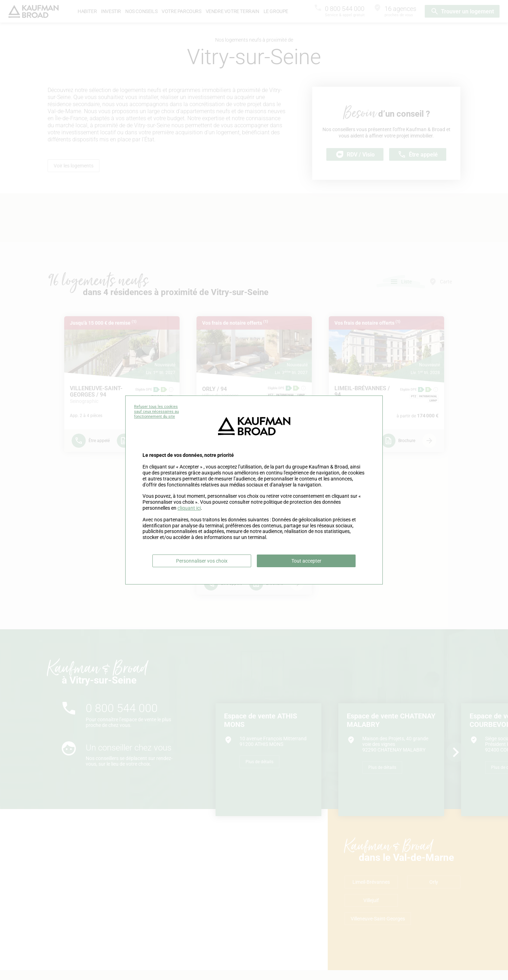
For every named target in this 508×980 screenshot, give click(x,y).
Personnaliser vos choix (202, 561)
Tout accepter (306, 561)
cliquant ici (189, 508)
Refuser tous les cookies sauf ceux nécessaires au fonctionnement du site (156, 412)
